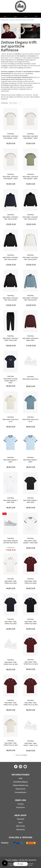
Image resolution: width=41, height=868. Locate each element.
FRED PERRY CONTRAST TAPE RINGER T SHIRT (11, 137)
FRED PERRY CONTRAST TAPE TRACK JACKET (11, 218)
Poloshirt (11, 58)
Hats (21, 58)
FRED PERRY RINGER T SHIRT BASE (11, 501)
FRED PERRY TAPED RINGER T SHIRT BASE (30, 542)
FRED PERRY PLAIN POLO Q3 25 (11, 420)
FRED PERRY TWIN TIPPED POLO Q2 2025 (11, 663)
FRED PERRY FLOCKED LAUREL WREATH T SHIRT (11, 381)
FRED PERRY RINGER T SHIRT (11, 461)
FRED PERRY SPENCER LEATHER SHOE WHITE (11, 542)
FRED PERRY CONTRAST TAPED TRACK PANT (11, 339)
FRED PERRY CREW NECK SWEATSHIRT (30, 339)
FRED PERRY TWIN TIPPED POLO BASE (11, 582)
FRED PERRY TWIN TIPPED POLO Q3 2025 (30, 663)
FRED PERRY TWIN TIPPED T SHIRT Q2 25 (30, 744)
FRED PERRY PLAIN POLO (30, 379)
